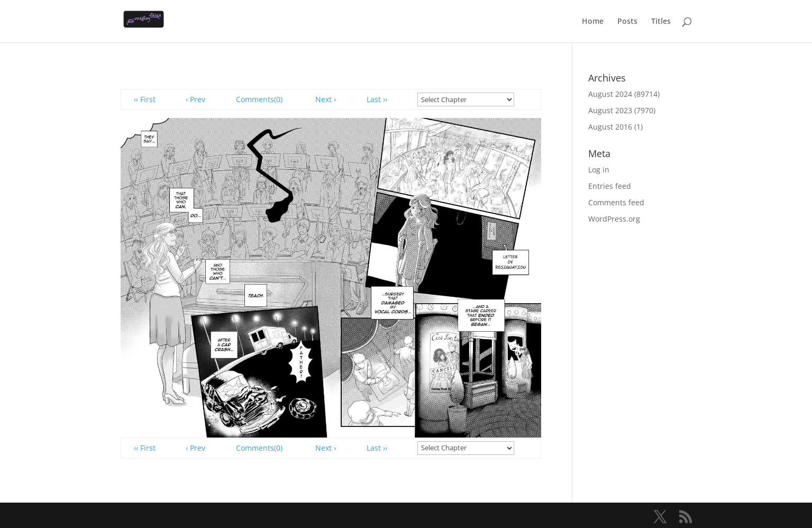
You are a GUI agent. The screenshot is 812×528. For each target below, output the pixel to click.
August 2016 (610, 127)
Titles (661, 22)
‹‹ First (145, 99)
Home (593, 22)
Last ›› (377, 99)
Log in (599, 170)
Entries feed (610, 186)
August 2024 (610, 94)
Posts (627, 22)
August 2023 (610, 110)
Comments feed (616, 202)
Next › (326, 99)
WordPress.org (614, 219)
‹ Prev (195, 99)
